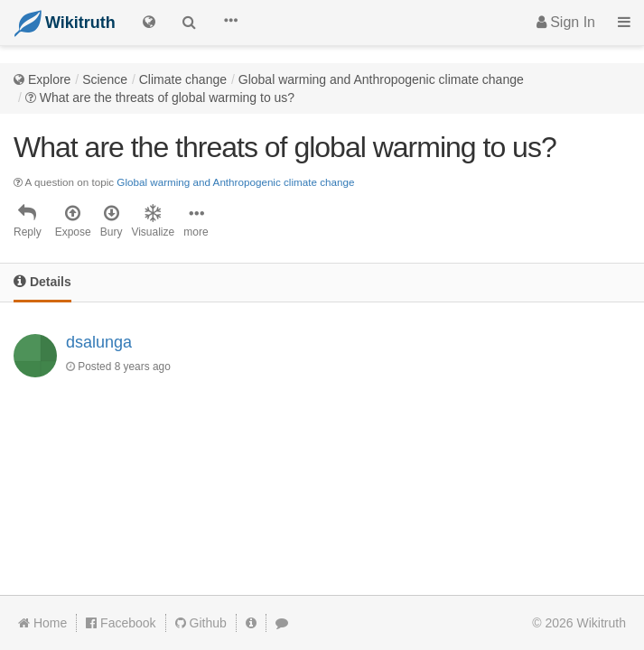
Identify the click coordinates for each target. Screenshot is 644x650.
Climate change (183, 79)
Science (105, 79)
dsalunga (99, 342)
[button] (230, 23)
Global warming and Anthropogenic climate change (381, 79)
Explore (49, 79)
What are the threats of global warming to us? (167, 97)
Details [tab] (42, 281)
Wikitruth (602, 623)
